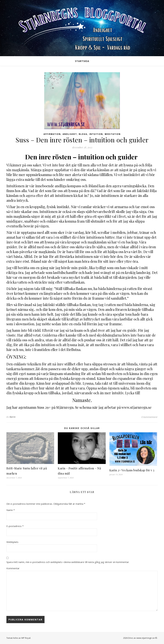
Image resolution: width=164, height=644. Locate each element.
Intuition (96, 134)
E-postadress (15, 526)
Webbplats (12, 542)
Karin (13, 417)
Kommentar (13, 568)
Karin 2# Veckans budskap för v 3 (132, 470)
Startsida (82, 61)
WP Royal (26, 638)
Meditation (113, 134)
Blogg (83, 134)
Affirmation (52, 134)
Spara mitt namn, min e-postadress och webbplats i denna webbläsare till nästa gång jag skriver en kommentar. (68, 562)
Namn (11, 510)
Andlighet (70, 134)
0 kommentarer (150, 417)
